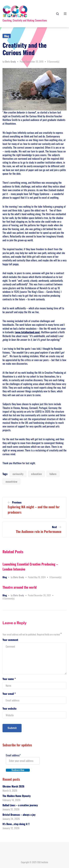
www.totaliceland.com (27, 332)
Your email (9, 694)
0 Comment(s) (53, 61)
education (36, 474)
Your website (10, 708)
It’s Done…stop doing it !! (16, 824)
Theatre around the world (20, 587)
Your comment (10, 640)
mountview (11, 482)
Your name (9, 679)
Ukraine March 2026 (13, 786)
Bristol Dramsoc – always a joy (19, 815)
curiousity (18, 474)
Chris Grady (10, 61)
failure (53, 474)
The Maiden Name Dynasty (17, 796)
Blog (7, 36)
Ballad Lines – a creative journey (20, 805)
